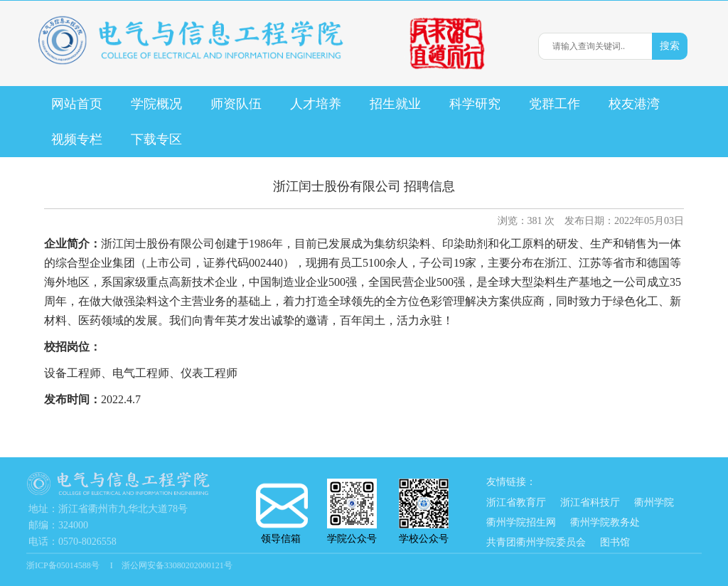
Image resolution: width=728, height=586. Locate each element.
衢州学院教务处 (605, 522)
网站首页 (77, 104)
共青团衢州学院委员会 (536, 542)
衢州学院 (654, 502)
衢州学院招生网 (521, 522)
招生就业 (395, 104)
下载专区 (156, 139)
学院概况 (156, 104)
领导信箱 (281, 513)
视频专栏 (77, 139)
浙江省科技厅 (590, 502)
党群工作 (555, 104)
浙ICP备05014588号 (64, 565)
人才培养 (316, 104)
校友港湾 (634, 104)
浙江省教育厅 (516, 502)
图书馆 (615, 542)
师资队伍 (236, 104)
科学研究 (475, 104)
